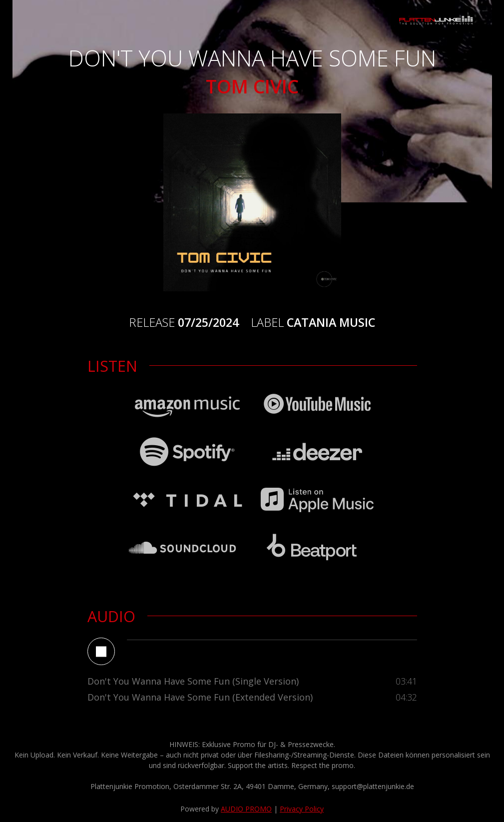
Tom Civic (252, 86)
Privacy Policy (302, 809)
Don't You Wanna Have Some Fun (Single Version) (193, 681)
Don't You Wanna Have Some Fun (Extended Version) (200, 697)
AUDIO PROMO (246, 809)
